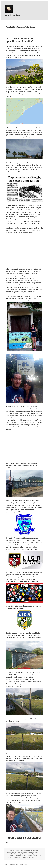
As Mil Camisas (12, 15)
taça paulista (17, 857)
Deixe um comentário (29, 857)
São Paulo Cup (28, 800)
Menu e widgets (42, 13)
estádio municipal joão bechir (15, 852)
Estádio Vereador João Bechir (30, 852)
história (13, 854)
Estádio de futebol (27, 850)
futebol (9, 854)
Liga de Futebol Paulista (26, 854)
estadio (36, 850)
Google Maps (18, 94)
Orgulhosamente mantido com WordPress (16, 864)
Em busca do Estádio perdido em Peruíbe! (20, 40)
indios (17, 854)
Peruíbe (13, 856)
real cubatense (32, 856)
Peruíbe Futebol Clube (22, 856)
